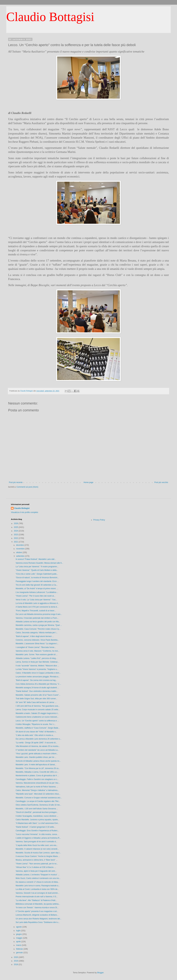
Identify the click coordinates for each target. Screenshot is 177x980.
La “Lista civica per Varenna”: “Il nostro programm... (37, 567)
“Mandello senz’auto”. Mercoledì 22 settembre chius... (38, 794)
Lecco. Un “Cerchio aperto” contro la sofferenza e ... (37, 721)
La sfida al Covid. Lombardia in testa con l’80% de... (37, 889)
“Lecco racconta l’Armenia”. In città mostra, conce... (37, 834)
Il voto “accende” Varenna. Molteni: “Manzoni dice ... (37, 666)
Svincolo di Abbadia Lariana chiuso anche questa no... (38, 761)
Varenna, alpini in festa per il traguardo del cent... (36, 871)
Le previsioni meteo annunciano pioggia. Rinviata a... (38, 677)
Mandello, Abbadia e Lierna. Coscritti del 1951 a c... (37, 772)
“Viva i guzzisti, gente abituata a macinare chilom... (37, 754)
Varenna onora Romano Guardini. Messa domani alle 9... (39, 563)
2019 (16, 961)
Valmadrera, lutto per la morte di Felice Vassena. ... (37, 787)
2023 (16, 535)
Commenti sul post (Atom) (27, 487)
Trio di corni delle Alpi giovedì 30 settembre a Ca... (37, 585)
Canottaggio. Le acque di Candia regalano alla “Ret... (38, 801)
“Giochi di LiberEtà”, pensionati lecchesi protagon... (37, 812)
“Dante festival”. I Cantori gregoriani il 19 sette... (36, 827)
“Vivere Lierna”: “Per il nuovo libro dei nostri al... (35, 596)
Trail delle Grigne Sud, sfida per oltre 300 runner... (36, 699)
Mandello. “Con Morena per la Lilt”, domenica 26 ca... (38, 768)
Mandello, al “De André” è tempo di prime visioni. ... (37, 589)
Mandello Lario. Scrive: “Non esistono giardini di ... (37, 655)
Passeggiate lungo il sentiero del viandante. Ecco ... (37, 581)
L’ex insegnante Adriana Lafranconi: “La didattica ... (37, 592)
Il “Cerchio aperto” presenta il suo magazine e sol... (37, 911)
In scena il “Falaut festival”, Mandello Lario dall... (36, 559)
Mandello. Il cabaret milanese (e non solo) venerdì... (37, 849)
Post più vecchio (161, 482)
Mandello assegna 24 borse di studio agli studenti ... (37, 688)
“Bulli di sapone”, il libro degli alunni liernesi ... (35, 636)
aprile (19, 942)
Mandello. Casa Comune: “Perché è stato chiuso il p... (38, 629)
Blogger (100, 973)
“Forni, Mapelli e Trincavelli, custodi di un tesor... (36, 611)
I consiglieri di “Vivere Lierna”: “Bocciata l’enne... (36, 647)
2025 (16, 527)
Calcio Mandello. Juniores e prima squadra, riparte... (37, 820)
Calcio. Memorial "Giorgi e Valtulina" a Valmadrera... (37, 790)
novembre (21, 549)
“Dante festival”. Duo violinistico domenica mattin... (37, 691)
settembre (21, 556)
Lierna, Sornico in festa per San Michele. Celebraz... (37, 662)
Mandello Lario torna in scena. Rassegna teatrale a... (38, 886)
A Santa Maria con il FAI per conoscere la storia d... (37, 607)
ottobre (19, 552)
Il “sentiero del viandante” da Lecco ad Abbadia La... (37, 750)
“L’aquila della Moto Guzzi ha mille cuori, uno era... (37, 845)
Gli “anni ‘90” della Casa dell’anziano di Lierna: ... (36, 702)
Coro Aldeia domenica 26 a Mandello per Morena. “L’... (38, 684)
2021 (16, 542)
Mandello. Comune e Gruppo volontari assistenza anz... (39, 798)
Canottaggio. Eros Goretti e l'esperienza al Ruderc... (37, 831)
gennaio (20, 953)
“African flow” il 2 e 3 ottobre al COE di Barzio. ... (36, 867)
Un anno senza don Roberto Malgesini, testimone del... (39, 919)
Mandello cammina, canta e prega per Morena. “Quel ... (39, 625)
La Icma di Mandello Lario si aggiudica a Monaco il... (38, 603)
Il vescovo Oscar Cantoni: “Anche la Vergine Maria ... (38, 856)
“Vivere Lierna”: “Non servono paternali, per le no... (37, 864)
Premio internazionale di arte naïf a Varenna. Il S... (37, 897)
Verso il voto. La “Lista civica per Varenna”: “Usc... (36, 600)
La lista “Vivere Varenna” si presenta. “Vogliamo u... (37, 669)
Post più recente (16, 482)
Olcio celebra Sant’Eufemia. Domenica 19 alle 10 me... (38, 805)
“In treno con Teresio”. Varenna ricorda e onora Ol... (37, 908)
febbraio (20, 949)
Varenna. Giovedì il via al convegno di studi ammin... (38, 893)
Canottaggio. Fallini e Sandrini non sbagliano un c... (37, 779)
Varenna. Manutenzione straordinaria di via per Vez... (38, 783)
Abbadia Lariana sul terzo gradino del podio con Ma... (38, 622)
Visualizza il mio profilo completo (25, 512)
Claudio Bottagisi (50, 17)
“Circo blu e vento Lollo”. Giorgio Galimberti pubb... (37, 574)
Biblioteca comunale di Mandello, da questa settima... (38, 904)
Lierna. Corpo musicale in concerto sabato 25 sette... (38, 710)
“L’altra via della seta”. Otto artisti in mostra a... (35, 735)
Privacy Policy (99, 520)
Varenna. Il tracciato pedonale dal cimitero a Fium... (37, 618)
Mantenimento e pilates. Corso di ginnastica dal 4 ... (37, 776)
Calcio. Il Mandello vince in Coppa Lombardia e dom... (38, 673)
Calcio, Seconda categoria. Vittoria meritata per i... (37, 633)
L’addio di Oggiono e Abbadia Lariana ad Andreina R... (38, 838)
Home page (88, 482)
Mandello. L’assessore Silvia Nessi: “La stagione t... (37, 644)
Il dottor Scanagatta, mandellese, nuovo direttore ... (37, 816)
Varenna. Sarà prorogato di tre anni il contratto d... (36, 842)
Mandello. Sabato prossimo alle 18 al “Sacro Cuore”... (38, 695)
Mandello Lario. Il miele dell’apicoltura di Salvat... (36, 765)
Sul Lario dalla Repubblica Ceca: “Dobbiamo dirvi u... (38, 922)
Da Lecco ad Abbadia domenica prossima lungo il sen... (39, 614)
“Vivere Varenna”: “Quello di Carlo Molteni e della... (37, 570)
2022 (16, 538)
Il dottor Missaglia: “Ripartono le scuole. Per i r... (36, 724)
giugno (19, 934)
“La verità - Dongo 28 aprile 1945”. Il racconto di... (36, 743)
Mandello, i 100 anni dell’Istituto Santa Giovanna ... (37, 809)
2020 (16, 957)
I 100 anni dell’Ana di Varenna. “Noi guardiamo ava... (38, 706)
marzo (19, 945)
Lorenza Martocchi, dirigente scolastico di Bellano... (37, 915)
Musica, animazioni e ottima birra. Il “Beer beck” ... (37, 860)
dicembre (20, 545)
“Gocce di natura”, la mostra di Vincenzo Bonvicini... (37, 578)
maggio (20, 938)
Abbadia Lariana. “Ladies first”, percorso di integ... (36, 658)
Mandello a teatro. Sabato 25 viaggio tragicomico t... (37, 713)
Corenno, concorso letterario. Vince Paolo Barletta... (37, 640)
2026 (16, 523)
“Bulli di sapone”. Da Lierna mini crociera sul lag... (36, 680)
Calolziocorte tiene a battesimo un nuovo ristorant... (37, 717)
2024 (16, 531)
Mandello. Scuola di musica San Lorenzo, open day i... (38, 853)
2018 (16, 964)
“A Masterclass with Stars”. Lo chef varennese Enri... (38, 823)
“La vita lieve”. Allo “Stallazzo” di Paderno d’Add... (36, 900)
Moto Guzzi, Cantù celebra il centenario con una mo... (38, 878)
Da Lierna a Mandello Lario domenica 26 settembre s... (39, 739)
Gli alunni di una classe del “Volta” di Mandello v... (36, 732)
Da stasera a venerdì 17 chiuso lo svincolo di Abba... (38, 882)
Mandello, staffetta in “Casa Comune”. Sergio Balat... (38, 728)
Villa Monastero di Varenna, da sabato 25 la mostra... (38, 746)
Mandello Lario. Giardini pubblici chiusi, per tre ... (36, 757)
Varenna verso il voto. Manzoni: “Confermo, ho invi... (38, 651)
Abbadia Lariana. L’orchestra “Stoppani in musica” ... (38, 875)
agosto (19, 927)
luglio (19, 931)
